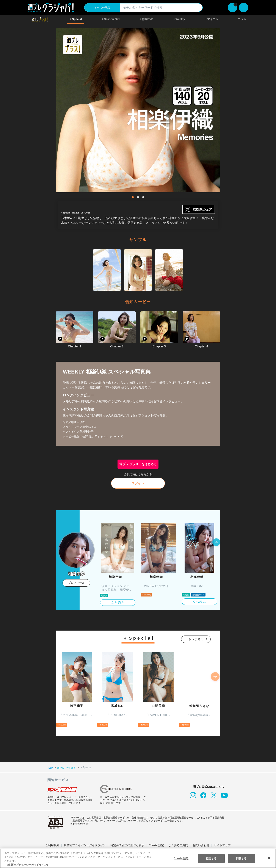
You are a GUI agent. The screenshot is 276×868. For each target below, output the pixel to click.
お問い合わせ (201, 845)
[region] (138, 858)
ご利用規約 (52, 845)
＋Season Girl (111, 19)
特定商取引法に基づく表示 (127, 845)
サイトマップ (222, 845)
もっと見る (196, 639)
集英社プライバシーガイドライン (85, 845)
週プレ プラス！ (66, 768)
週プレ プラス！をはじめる (138, 464)
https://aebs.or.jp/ (80, 823)
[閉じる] (269, 858)
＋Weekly (179, 19)
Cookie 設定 (156, 845)
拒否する (211, 858)
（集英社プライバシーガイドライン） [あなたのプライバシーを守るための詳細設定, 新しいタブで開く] (27, 865)
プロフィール (76, 583)
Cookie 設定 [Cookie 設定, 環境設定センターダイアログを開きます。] (181, 858)
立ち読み (118, 603)
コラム (242, 19)
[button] (216, 543)
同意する (241, 858)
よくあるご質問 (178, 845)
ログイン (138, 483)
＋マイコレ (212, 19)
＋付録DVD (146, 19)
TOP (50, 768)
